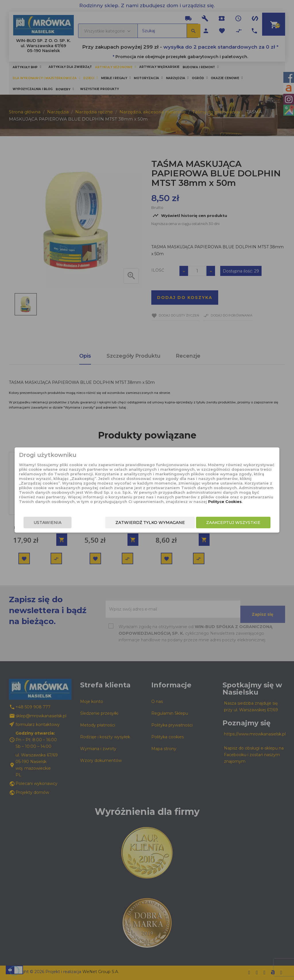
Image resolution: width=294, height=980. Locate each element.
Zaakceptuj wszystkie (241, 523)
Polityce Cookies (142, 502)
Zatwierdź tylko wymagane (158, 523)
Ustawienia (40, 523)
